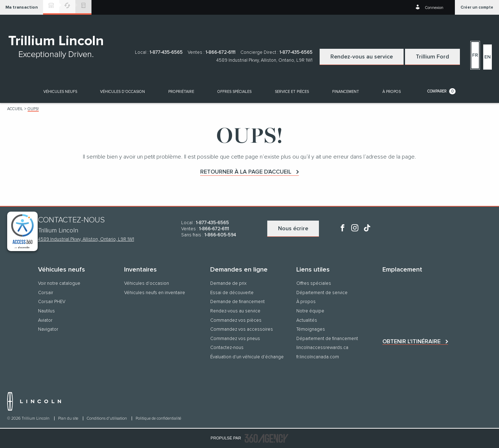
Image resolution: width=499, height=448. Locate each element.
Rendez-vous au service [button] (362, 57)
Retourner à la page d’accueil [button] (246, 172)
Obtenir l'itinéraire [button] (411, 341)
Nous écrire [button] (293, 228)
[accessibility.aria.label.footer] (267, 438)
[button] (22, 7)
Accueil (15, 109)
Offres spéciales (234, 92)
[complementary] (22, 231)
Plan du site (69, 418)
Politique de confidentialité (158, 418)
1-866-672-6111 (220, 53)
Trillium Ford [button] (432, 57)
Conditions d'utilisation (107, 418)
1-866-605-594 (220, 235)
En (488, 57)
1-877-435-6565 (166, 53)
